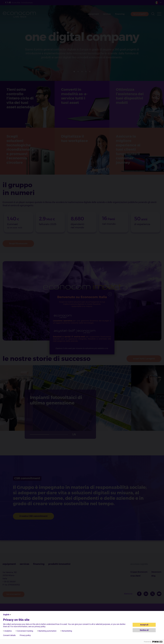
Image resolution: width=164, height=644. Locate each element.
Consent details (9, 635)
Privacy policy (25, 635)
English (7, 615)
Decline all (144, 630)
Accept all (144, 625)
